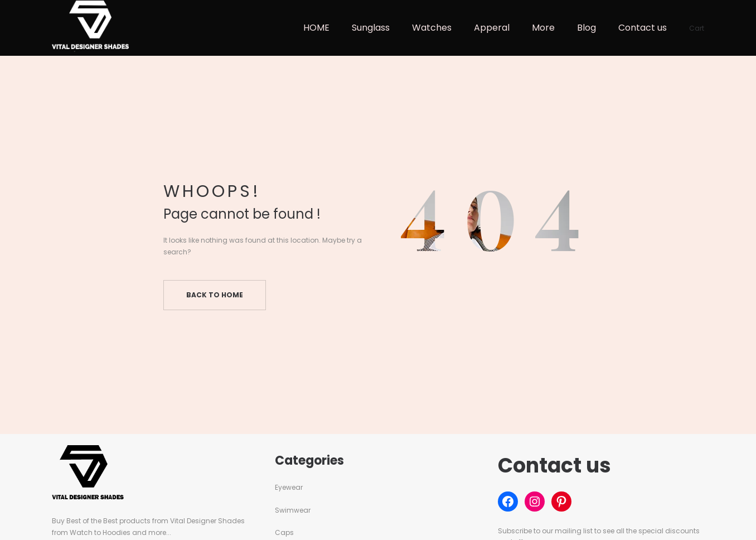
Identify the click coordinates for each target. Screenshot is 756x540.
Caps (284, 532)
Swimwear (293, 510)
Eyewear (289, 487)
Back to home (215, 295)
